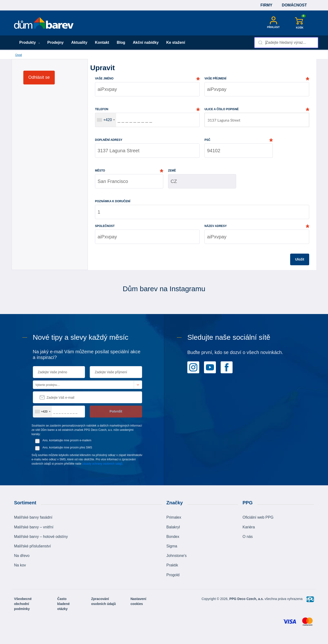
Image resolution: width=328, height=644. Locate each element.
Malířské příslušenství (32, 546)
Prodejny (55, 42)
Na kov (20, 565)
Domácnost (294, 5)
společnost (105, 226)
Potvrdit (116, 411)
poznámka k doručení (113, 201)
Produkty (30, 42)
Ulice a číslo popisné (222, 109)
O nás (248, 537)
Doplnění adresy (109, 140)
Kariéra (249, 527)
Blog (121, 42)
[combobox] (286, 43)
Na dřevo (22, 556)
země (172, 171)
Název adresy (216, 226)
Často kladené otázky (64, 604)
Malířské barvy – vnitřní (34, 527)
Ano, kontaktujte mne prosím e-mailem (67, 440)
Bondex (173, 537)
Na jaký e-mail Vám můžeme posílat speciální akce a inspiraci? (87, 354)
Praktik (172, 565)
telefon (102, 109)
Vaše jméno (104, 79)
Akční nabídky (146, 42)
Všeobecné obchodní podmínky (23, 604)
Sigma (172, 546)
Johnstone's (176, 556)
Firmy (266, 5)
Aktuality (79, 42)
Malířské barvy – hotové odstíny (41, 537)
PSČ (207, 140)
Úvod (19, 55)
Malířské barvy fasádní (33, 517)
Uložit (300, 259)
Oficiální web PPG (258, 517)
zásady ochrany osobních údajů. (103, 464)
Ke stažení (176, 42)
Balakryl (173, 527)
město (100, 171)
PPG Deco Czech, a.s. (247, 599)
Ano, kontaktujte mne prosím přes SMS (67, 447)
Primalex (174, 517)
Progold (173, 575)
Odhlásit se (39, 77)
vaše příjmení (215, 79)
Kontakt (102, 42)
